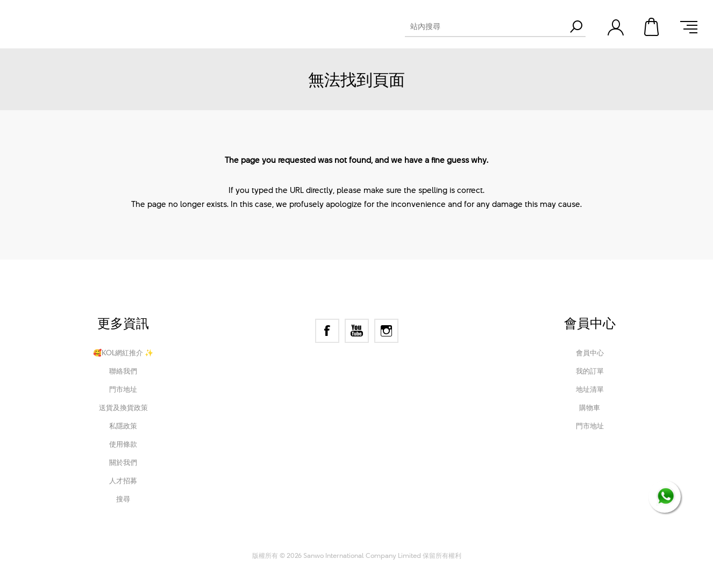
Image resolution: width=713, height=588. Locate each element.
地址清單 (590, 389)
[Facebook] (327, 331)
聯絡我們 (123, 371)
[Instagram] (386, 331)
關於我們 (123, 462)
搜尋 (123, 499)
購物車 (652, 27)
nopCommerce (314, 541)
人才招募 (123, 481)
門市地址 (123, 389)
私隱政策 (123, 426)
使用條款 (123, 444)
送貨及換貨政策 (123, 407)
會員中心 (590, 353)
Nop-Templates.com (428, 541)
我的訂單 (590, 371)
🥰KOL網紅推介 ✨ (123, 353)
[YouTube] (357, 331)
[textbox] (486, 26)
